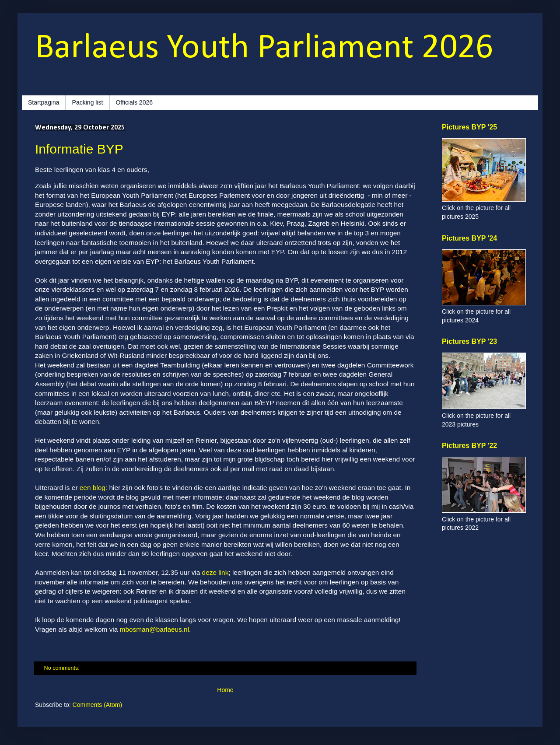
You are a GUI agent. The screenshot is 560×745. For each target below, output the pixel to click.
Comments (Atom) (98, 705)
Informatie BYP (79, 149)
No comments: (63, 668)
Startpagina (44, 102)
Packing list (88, 102)
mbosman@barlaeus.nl (155, 629)
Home (225, 690)
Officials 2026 (134, 102)
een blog (93, 488)
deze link (215, 572)
